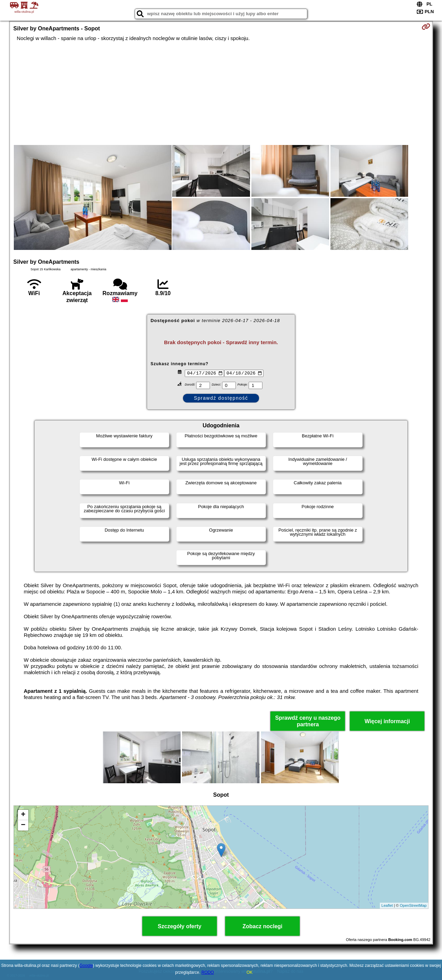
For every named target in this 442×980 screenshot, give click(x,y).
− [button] (23, 825)
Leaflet (387, 905)
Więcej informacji (387, 721)
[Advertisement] (221, 93)
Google (86, 966)
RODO (208, 972)
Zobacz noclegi (262, 926)
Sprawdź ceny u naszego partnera (308, 721)
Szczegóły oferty (180, 926)
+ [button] (23, 815)
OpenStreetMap (413, 905)
